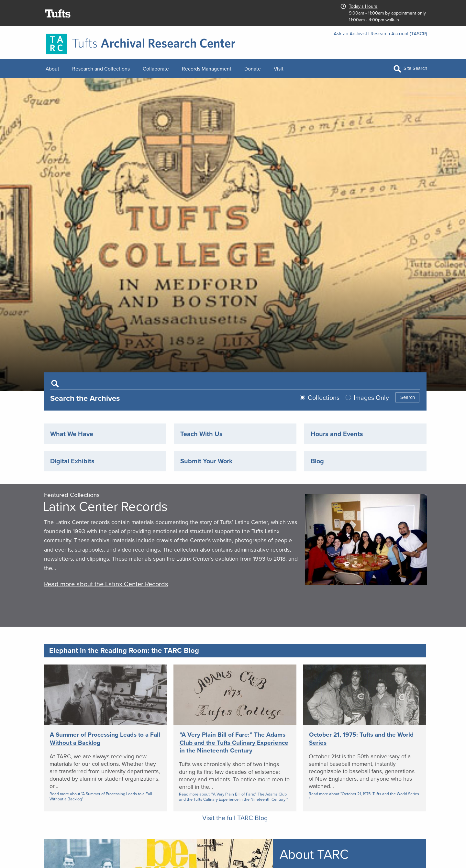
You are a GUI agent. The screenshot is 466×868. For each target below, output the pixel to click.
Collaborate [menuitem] (156, 69)
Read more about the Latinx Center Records (106, 584)
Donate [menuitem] (253, 69)
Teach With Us (201, 434)
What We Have (72, 434)
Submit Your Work (206, 461)
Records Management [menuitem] (207, 69)
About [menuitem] (52, 69)
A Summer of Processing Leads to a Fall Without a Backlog (105, 739)
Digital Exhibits (72, 461)
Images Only (371, 398)
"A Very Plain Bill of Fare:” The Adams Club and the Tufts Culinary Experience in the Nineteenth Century (234, 742)
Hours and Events (337, 434)
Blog (317, 461)
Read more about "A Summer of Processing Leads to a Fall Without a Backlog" (101, 797)
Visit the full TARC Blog (235, 818)
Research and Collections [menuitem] (101, 69)
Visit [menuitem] (279, 69)
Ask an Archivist (350, 34)
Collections (324, 398)
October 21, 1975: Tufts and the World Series (361, 739)
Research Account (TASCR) (399, 34)
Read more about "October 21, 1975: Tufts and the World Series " (364, 797)
